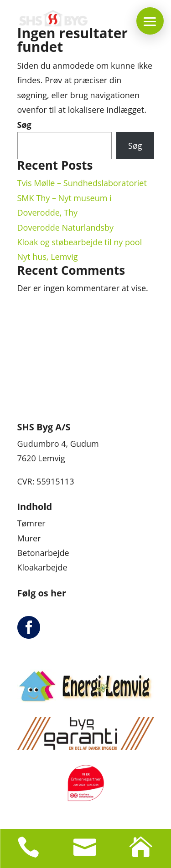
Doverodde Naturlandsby (66, 227)
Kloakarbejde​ (42, 567)
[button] (150, 21)
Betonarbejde (43, 553)
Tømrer (31, 523)
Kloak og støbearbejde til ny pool (80, 242)
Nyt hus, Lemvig (48, 257)
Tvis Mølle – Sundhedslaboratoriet (82, 183)
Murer (29, 538)
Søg (24, 125)
